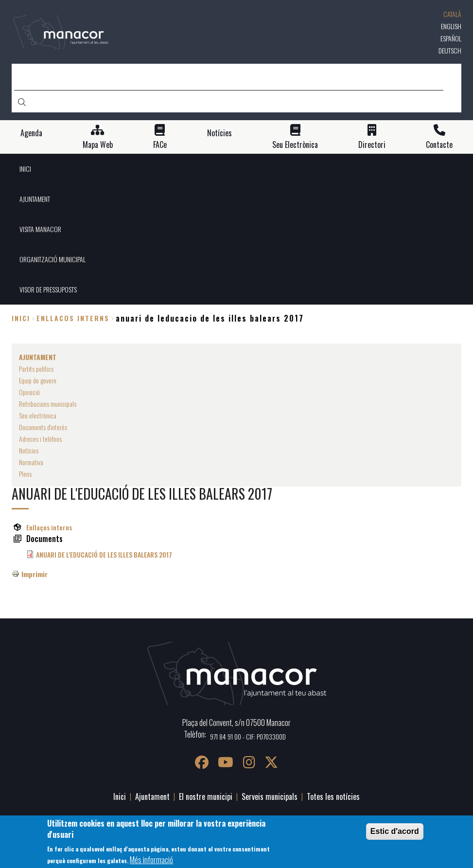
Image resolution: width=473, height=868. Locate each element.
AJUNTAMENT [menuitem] (35, 199)
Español (451, 38)
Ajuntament (152, 796)
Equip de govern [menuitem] (38, 380)
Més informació (151, 860)
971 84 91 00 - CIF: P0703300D (248, 736)
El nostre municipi (206, 796)
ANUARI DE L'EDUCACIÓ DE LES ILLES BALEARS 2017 (104, 554)
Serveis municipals (270, 796)
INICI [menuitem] (25, 169)
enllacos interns (73, 318)
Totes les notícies (333, 796)
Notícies (219, 133)
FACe (160, 145)
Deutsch (450, 50)
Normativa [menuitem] (31, 462)
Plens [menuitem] (25, 474)
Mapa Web (98, 145)
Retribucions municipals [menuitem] (48, 404)
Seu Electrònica (295, 145)
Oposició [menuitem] (29, 392)
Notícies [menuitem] (29, 450)
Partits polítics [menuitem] (36, 369)
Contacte (439, 145)
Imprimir (35, 574)
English (451, 26)
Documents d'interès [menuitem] (43, 427)
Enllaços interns (49, 527)
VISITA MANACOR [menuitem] (40, 229)
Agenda (31, 133)
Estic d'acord (395, 831)
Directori (372, 145)
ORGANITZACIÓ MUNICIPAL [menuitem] (53, 259)
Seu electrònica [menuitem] (38, 415)
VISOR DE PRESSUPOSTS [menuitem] (48, 289)
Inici (21, 318)
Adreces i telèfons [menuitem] (40, 439)
